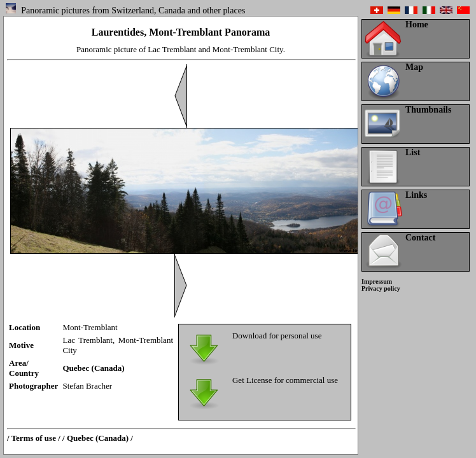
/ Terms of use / (34, 438)
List (413, 152)
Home (417, 24)
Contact (420, 238)
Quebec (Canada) (93, 368)
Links (416, 195)
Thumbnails (428, 110)
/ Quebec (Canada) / (98, 438)
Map (414, 67)
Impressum (377, 281)
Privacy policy (381, 288)
